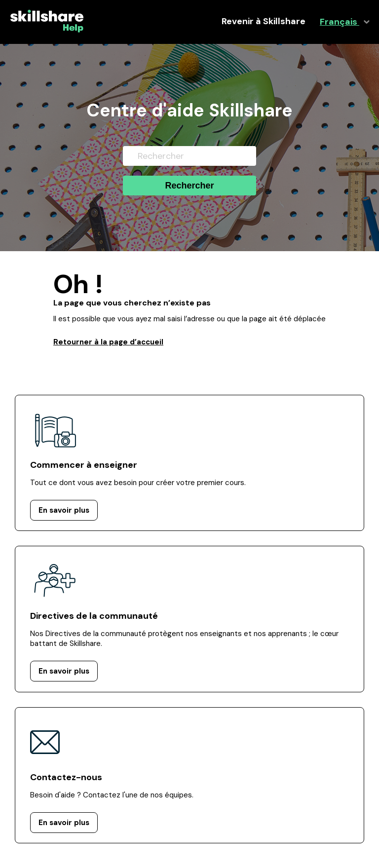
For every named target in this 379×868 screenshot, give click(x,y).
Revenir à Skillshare (264, 21)
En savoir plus (64, 510)
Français (340, 22)
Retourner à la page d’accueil (108, 342)
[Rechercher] (189, 156)
